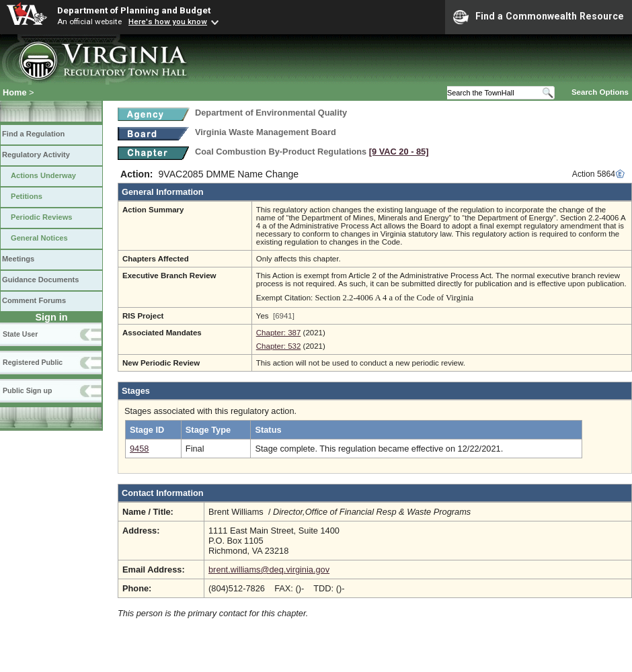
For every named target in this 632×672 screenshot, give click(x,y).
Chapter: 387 (279, 333)
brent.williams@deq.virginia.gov (269, 570)
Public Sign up (27, 390)
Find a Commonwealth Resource (539, 17)
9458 (139, 449)
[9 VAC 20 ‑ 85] (399, 152)
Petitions (27, 196)
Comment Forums (34, 300)
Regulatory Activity (36, 155)
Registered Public (33, 362)
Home (15, 92)
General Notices (39, 238)
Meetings (18, 259)
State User (20, 334)
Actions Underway (43, 175)
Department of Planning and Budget (134, 10)
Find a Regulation (33, 134)
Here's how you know (168, 22)
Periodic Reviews (42, 217)
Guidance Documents (40, 280)
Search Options (600, 92)
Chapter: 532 (279, 346)
